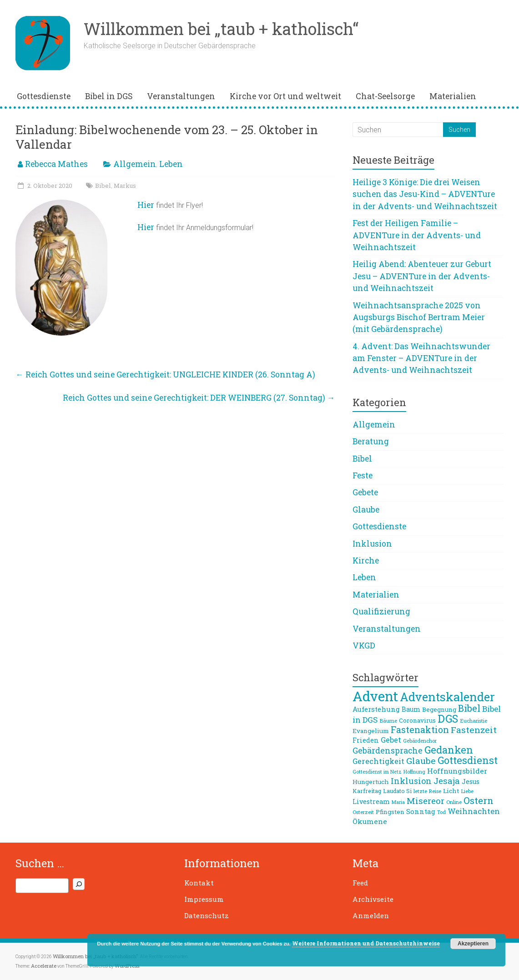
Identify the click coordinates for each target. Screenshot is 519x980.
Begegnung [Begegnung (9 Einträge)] (439, 709)
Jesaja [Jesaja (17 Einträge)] (447, 781)
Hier (146, 205)
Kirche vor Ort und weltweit (285, 96)
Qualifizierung (381, 611)
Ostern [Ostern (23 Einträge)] (479, 800)
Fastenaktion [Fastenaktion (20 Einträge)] (420, 730)
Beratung (371, 441)
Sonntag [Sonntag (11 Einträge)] (421, 811)
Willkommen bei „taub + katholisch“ (221, 29)
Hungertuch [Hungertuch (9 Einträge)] (371, 782)
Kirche (366, 560)
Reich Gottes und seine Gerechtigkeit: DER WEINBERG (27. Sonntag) (199, 398)
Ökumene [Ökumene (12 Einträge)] (370, 821)
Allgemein (135, 164)
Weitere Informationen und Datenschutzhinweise (366, 943)
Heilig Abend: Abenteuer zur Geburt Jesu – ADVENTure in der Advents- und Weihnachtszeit (422, 276)
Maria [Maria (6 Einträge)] (398, 802)
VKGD (364, 646)
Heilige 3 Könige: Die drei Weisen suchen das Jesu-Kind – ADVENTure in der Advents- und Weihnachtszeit (425, 194)
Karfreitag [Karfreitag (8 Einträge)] (367, 791)
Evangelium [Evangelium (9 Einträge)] (371, 731)
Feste (363, 475)
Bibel (103, 186)
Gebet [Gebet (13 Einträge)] (391, 740)
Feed (360, 883)
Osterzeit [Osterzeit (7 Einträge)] (363, 812)
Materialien (453, 96)
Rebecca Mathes (56, 164)
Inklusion (372, 544)
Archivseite (373, 899)
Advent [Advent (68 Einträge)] (375, 696)
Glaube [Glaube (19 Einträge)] (421, 761)
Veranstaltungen (181, 96)
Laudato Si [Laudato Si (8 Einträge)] (397, 791)
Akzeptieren (473, 944)
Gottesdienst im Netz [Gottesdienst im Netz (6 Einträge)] (377, 772)
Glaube (366, 510)
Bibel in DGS (109, 96)
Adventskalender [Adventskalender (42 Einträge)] (447, 697)
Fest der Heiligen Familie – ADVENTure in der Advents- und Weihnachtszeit (417, 235)
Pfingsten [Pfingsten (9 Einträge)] (390, 812)
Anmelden (371, 915)
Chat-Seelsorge (385, 96)
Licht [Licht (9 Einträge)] (451, 791)
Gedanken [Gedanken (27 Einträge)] (449, 750)
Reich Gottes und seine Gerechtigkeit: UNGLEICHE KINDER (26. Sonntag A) (165, 374)
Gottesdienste (44, 96)
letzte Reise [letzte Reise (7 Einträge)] (427, 791)
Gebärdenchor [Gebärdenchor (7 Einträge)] (420, 741)
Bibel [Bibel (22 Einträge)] (469, 708)
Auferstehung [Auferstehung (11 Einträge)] (376, 709)
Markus (125, 186)
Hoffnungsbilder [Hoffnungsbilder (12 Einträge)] (457, 771)
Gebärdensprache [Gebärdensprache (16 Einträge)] (388, 750)
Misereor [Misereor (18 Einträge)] (426, 801)
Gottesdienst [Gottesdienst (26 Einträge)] (468, 760)
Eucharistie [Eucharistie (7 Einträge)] (474, 721)
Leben (171, 164)
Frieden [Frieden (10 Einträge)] (366, 740)
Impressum (204, 899)
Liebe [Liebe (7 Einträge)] (467, 791)
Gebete (365, 492)
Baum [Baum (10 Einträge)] (411, 709)
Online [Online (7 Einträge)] (454, 802)
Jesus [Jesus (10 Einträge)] (471, 781)
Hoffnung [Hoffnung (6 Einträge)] (414, 772)
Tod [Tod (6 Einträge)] (441, 812)
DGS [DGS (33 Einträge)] (448, 718)
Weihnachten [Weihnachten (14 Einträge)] (474, 811)
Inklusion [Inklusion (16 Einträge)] (411, 781)
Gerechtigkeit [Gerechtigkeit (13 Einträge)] (378, 761)
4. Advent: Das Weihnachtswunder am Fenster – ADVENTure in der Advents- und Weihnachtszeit (421, 358)
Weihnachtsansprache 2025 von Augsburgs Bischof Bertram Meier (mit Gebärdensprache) (419, 317)
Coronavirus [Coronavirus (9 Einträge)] (417, 720)
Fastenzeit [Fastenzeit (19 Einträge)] (474, 730)
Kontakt (199, 883)
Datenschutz (207, 915)
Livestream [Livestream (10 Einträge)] (371, 802)
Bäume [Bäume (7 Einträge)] (388, 721)
